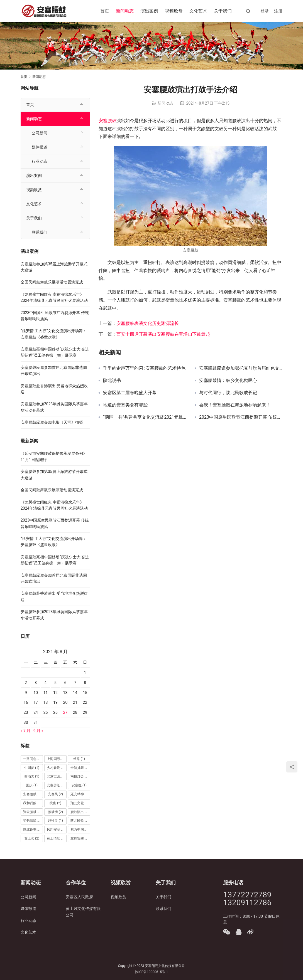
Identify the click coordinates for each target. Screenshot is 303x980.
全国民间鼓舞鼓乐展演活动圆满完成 (52, 282)
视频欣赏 (174, 11)
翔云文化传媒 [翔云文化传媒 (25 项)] (80, 803)
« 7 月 (25, 731)
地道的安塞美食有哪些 (125, 405)
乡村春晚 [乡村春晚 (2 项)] (56, 768)
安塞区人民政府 (79, 897)
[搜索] (248, 11)
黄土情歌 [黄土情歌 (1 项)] (56, 838)
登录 (265, 11)
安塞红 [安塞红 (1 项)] (79, 785)
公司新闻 (40, 133)
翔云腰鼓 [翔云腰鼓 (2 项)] (32, 812)
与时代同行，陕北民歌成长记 (228, 393)
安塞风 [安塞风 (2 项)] (55, 794)
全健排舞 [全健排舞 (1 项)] (80, 768)
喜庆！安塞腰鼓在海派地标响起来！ (235, 405)
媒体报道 (40, 147)
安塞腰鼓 (107, 121)
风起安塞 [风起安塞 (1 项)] (56, 830)
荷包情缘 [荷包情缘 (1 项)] (32, 821)
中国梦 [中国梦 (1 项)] (32, 768)
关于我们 (223, 11)
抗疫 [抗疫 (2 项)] (55, 803)
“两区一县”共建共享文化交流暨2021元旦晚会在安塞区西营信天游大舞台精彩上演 (145, 417)
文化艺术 (198, 11)
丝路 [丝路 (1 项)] (79, 759)
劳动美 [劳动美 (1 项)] (32, 776)
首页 (105, 11)
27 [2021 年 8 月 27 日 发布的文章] (65, 712)
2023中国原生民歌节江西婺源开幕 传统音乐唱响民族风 (241, 417)
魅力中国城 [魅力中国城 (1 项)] (80, 830)
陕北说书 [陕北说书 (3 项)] (32, 830)
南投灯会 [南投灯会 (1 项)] (80, 776)
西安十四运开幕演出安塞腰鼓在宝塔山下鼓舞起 (163, 334)
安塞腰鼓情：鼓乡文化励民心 (228, 381)
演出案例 (149, 11)
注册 (278, 11)
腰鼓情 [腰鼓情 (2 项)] (55, 812)
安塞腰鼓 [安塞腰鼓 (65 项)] (33, 794)
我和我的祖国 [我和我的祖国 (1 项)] (33, 803)
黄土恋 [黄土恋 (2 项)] (32, 838)
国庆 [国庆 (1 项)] (32, 785)
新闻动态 (125, 11)
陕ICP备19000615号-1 (152, 972)
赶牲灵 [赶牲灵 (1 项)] (55, 821)
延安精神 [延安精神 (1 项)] (80, 794)
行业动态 (40, 161)
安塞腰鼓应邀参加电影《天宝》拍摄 (52, 422)
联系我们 (40, 232)
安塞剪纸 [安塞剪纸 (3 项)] (56, 785)
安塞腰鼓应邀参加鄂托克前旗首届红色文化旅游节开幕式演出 (241, 368)
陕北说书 (112, 381)
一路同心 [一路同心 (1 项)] (32, 759)
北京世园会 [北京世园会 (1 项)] (57, 776)
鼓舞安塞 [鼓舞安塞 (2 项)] (80, 838)
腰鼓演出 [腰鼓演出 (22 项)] (80, 812)
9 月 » (38, 731)
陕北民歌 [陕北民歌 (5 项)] (80, 821)
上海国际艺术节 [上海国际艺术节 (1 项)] (57, 759)
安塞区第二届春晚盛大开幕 (130, 393)
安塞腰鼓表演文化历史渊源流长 (148, 323)
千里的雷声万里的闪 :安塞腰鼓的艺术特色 (144, 368)
